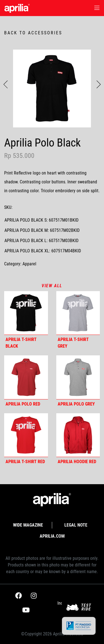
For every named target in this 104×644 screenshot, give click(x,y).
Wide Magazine (28, 525)
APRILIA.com (52, 536)
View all (52, 286)
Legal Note (76, 525)
